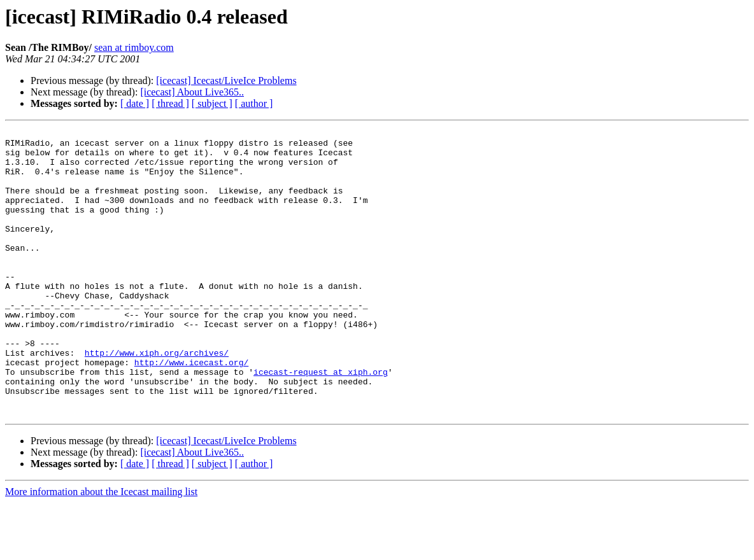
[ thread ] (170, 103)
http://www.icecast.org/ (191, 410)
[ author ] (254, 103)
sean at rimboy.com (134, 47)
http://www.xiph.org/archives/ (157, 398)
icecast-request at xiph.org (321, 421)
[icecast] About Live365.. (192, 92)
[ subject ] (212, 103)
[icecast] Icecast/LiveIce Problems (226, 80)
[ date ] (135, 103)
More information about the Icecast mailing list (101, 549)
